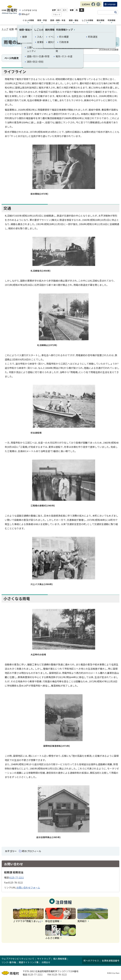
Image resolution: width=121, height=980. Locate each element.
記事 (12, 29)
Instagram (98, 6)
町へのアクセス (91, 961)
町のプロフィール (32, 851)
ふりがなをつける (30, 10)
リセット (57, 14)
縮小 (59, 10)
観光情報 (101, 20)
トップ (5, 29)
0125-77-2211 (17, 877)
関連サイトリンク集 (29, 962)
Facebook (93, 6)
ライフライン (31, 58)
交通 (45, 58)
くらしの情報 (28, 20)
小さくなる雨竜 (60, 58)
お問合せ (46, 962)
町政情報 (112, 20)
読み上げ (26, 14)
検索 (115, 12)
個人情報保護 (60, 959)
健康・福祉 (74, 20)
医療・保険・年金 (58, 20)
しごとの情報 (87, 20)
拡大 (65, 10)
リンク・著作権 (9, 962)
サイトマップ (44, 959)
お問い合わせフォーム (28, 887)
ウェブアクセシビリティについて (18, 959)
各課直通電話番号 (111, 961)
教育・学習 (42, 20)
